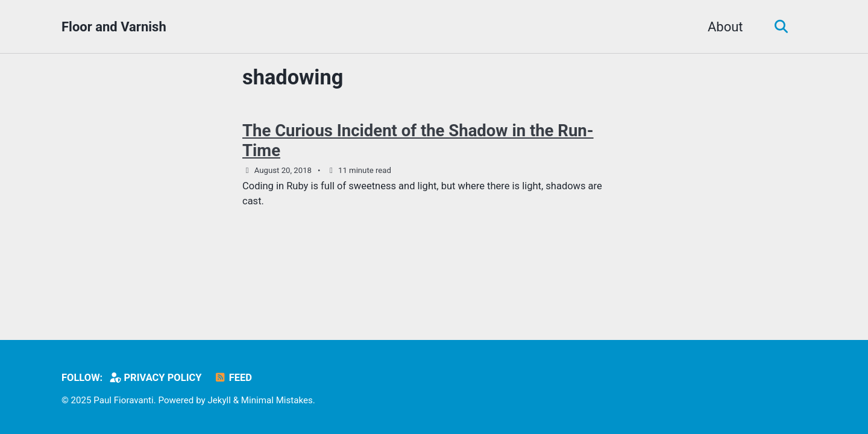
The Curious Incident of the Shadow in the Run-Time (418, 140)
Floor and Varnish (114, 27)
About (725, 27)
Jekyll (219, 400)
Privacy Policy (156, 378)
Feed (233, 378)
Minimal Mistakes (277, 400)
